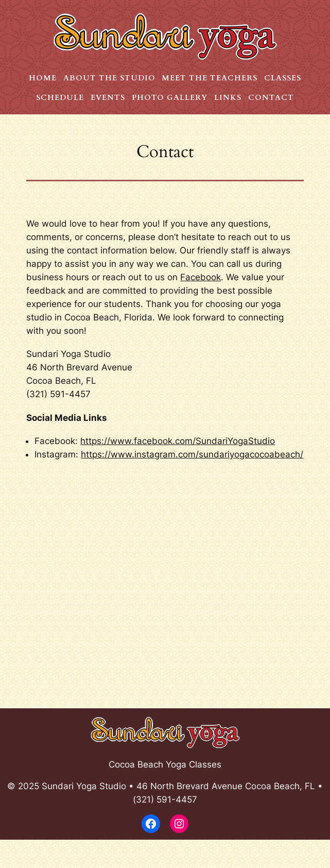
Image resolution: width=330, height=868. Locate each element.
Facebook (201, 277)
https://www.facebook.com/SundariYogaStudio (178, 441)
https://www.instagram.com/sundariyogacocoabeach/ (192, 454)
